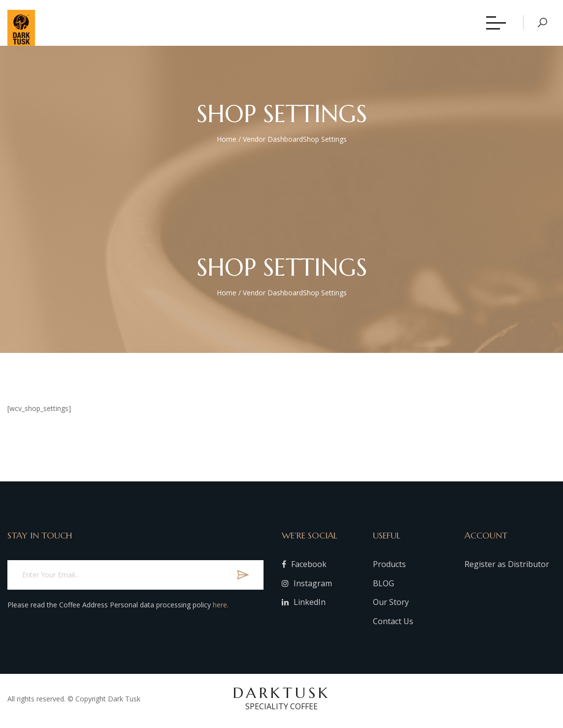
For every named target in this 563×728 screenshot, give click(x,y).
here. (221, 608)
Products (389, 568)
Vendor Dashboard (273, 142)
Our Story (391, 606)
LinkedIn (304, 606)
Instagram (307, 587)
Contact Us (393, 625)
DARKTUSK (281, 702)
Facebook (304, 568)
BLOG (383, 587)
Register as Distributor (507, 568)
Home (227, 142)
